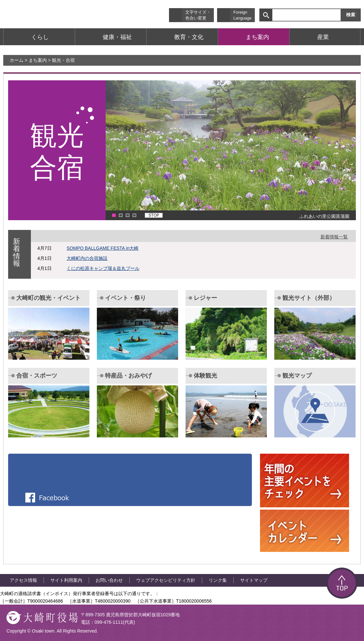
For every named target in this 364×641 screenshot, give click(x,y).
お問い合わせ (109, 580)
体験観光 (205, 376)
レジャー (205, 298)
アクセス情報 (23, 580)
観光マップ (297, 376)
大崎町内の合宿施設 (87, 258)
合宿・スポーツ (37, 376)
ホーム (17, 60)
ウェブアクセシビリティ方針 (166, 580)
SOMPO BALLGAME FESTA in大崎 (103, 248)
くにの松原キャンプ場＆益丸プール (103, 268)
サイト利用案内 (66, 580)
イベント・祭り (125, 298)
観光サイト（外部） (309, 298)
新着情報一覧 (334, 237)
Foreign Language (242, 15)
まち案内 (38, 60)
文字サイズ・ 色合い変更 (198, 15)
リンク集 (218, 580)
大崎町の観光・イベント (48, 298)
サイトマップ (254, 580)
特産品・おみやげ (128, 376)
